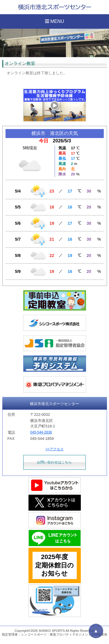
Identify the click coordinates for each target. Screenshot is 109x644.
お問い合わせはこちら (54, 462)
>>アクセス (54, 449)
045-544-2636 (41, 432)
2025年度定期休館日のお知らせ (54, 565)
